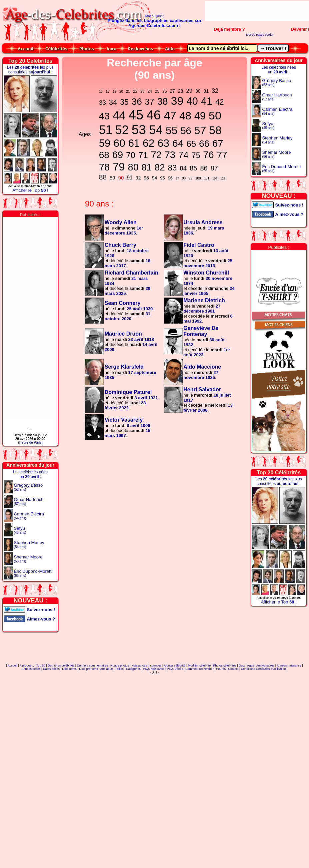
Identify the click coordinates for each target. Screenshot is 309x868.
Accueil (12, 666)
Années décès (31, 669)
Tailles (119, 669)
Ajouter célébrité (174, 666)
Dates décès (51, 669)
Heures (221, 669)
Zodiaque (107, 669)
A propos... (27, 666)
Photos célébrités (225, 666)
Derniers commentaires (92, 666)
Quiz (242, 666)
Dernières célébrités (61, 666)
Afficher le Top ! (30, 190)
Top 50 (41, 666)
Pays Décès (175, 669)
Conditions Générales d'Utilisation (263, 669)
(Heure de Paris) (30, 443)
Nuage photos (120, 666)
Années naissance (289, 666)
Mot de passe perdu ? (259, 36)
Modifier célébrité (199, 666)
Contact (233, 669)
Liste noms (69, 669)
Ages (250, 666)
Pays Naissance (154, 669)
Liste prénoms (88, 669)
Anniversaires (265, 666)
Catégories (133, 669)
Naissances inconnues (146, 666)
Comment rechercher (199, 669)
